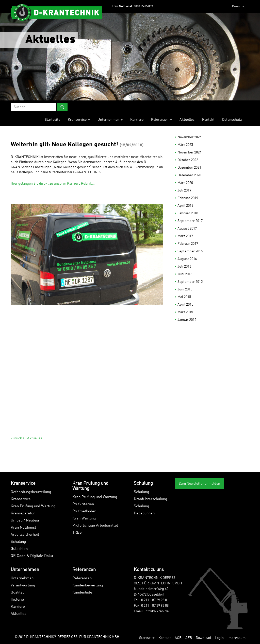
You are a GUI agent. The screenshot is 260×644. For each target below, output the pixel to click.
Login (219, 638)
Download (239, 7)
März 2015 (185, 312)
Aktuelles (187, 120)
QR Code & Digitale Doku (32, 556)
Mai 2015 (184, 297)
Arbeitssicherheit (25, 535)
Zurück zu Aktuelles (26, 438)
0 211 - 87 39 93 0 (154, 600)
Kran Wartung (84, 519)
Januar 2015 (187, 320)
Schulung (18, 542)
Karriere (137, 120)
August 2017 (187, 229)
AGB (178, 638)
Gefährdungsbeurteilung (31, 492)
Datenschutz (232, 120)
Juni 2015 (185, 289)
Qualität (17, 593)
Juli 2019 (184, 190)
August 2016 (187, 259)
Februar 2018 (188, 213)
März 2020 (185, 183)
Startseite (52, 120)
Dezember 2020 (189, 175)
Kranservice (79, 120)
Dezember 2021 (189, 168)
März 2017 (185, 236)
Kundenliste (82, 593)
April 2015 (185, 305)
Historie (17, 600)
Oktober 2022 (188, 160)
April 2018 (185, 206)
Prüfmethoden (84, 511)
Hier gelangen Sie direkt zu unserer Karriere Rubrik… (53, 184)
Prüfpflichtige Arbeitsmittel (95, 526)
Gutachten (19, 549)
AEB (189, 638)
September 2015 (190, 282)
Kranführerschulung (150, 499)
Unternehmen (110, 120)
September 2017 (190, 221)
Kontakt (208, 120)
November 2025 (189, 137)
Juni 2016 (185, 274)
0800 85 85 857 (143, 7)
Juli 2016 (184, 267)
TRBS (77, 533)
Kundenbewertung (88, 586)
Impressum (237, 638)
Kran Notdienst (23, 528)
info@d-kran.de (157, 611)
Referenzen (161, 120)
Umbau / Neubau (25, 521)
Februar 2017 (188, 244)
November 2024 (189, 152)
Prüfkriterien (83, 504)
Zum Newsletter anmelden (199, 484)
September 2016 (190, 251)
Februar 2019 (188, 198)
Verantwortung (23, 586)
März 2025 (185, 145)
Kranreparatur (23, 514)
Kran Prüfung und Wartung (33, 506)
